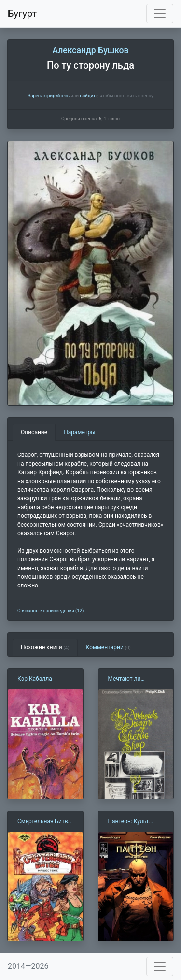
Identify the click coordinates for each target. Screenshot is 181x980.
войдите (89, 95)
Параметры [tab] (79, 432)
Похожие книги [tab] (45, 647)
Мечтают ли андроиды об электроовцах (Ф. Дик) (132, 679)
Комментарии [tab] (108, 647)
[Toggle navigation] (160, 14)
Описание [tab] (34, 432)
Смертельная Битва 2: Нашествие (44, 822)
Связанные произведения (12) (50, 610)
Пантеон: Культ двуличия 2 (129, 822)
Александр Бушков (90, 50)
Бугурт (22, 14)
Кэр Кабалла (35, 679)
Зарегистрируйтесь (48, 95)
